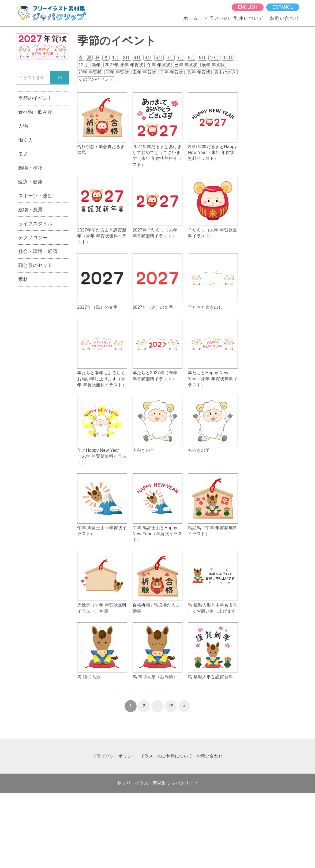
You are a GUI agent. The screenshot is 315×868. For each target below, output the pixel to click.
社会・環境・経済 (38, 251)
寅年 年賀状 (117, 72)
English (247, 7)
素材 (23, 279)
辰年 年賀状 (213, 65)
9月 (202, 58)
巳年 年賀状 (186, 65)
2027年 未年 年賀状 (124, 65)
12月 (83, 65)
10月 (214, 58)
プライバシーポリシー (114, 756)
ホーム (191, 18)
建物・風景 (31, 210)
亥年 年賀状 (199, 72)
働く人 (26, 140)
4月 (148, 58)
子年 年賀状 (171, 72)
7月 (181, 58)
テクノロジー (33, 238)
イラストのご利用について (234, 18)
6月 (170, 58)
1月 (116, 58)
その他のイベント (96, 79)
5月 (159, 58)
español (283, 7)
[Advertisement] (43, 374)
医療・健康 (31, 182)
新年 (96, 65)
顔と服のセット (35, 265)
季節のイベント (35, 98)
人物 (23, 126)
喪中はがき (225, 72)
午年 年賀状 (159, 65)
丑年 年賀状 (144, 72)
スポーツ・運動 (35, 196)
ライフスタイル (35, 224)
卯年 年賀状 (90, 72)
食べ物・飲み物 (35, 112)
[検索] (60, 78)
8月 (192, 58)
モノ (23, 154)
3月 (137, 58)
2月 (126, 58)
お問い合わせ (284, 18)
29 (171, 706)
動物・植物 (31, 168)
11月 (228, 58)
